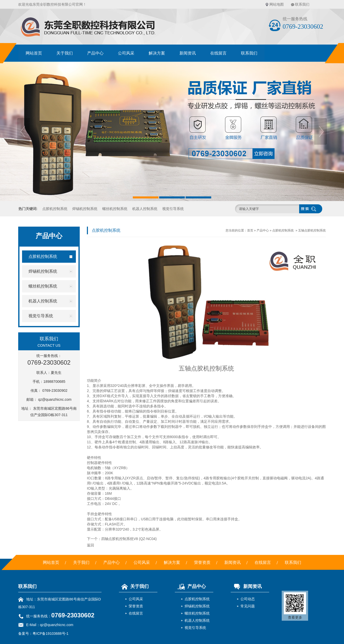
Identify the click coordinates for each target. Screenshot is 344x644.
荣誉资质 (202, 562)
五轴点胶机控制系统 (312, 230)
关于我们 (65, 53)
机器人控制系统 (145, 209)
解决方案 (157, 53)
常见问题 (248, 606)
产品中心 (95, 53)
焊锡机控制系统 (85, 209)
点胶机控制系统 (55, 209)
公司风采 (126, 53)
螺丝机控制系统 (115, 209)
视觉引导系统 (173, 209)
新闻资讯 (188, 53)
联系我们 (302, 4)
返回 (90, 545)
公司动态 (248, 599)
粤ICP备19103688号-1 (50, 634)
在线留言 (218, 53)
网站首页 (34, 53)
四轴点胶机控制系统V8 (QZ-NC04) (129, 539)
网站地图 (277, 4)
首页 (250, 230)
